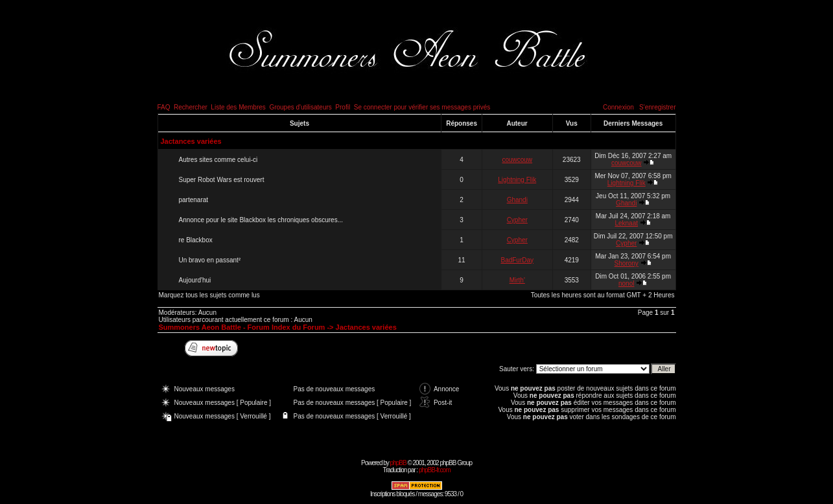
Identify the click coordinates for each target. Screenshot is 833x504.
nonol (626, 283)
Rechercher (191, 107)
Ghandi (517, 200)
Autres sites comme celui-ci (218, 160)
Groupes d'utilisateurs (300, 107)
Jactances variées (191, 141)
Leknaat (626, 223)
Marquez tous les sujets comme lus (209, 295)
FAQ (164, 107)
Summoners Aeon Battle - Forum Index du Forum (242, 327)
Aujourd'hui (195, 280)
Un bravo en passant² (210, 260)
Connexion (618, 107)
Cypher (517, 220)
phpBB (398, 463)
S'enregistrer (657, 107)
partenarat (194, 200)
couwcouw (517, 160)
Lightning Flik (517, 180)
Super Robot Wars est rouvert (222, 180)
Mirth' (517, 280)
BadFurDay (517, 260)
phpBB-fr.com (435, 470)
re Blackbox (196, 240)
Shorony (627, 263)
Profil (343, 107)
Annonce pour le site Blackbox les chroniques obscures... (261, 220)
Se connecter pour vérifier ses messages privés (422, 107)
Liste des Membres (238, 107)
